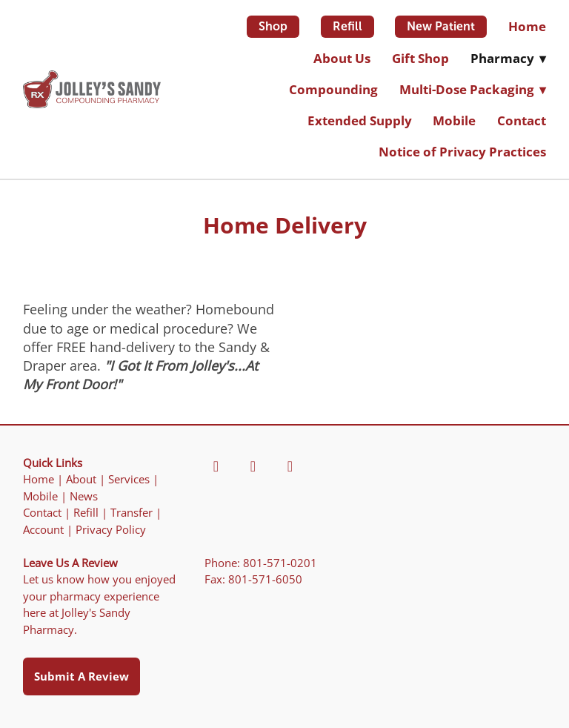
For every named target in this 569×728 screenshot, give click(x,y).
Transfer (132, 513)
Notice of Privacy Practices (462, 152)
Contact (522, 120)
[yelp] (253, 466)
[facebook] (216, 466)
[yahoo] (290, 466)
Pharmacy (508, 58)
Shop (273, 26)
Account (43, 530)
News (84, 496)
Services (129, 479)
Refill (347, 26)
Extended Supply (360, 120)
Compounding (333, 89)
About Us (342, 58)
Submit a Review (81, 676)
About (81, 479)
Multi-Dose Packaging (473, 89)
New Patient (441, 26)
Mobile (454, 120)
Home (527, 26)
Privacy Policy (111, 530)
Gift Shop (420, 58)
